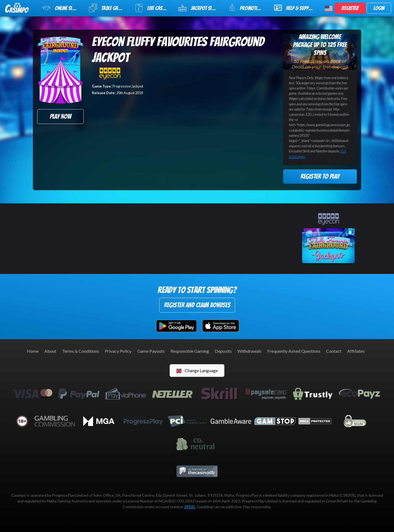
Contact (334, 351)
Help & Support (295, 8)
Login (379, 8)
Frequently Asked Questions (294, 351)
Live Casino (152, 8)
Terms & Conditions (81, 351)
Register (350, 8)
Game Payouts (151, 351)
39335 (190, 507)
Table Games (107, 8)
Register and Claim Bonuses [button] (197, 305)
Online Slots (61, 8)
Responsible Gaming (190, 351)
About (50, 351)
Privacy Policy (118, 351)
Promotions (247, 8)
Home (33, 351)
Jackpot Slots (199, 8)
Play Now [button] (60, 116)
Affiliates (356, 351)
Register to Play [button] (320, 176)
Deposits (223, 351)
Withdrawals (250, 351)
